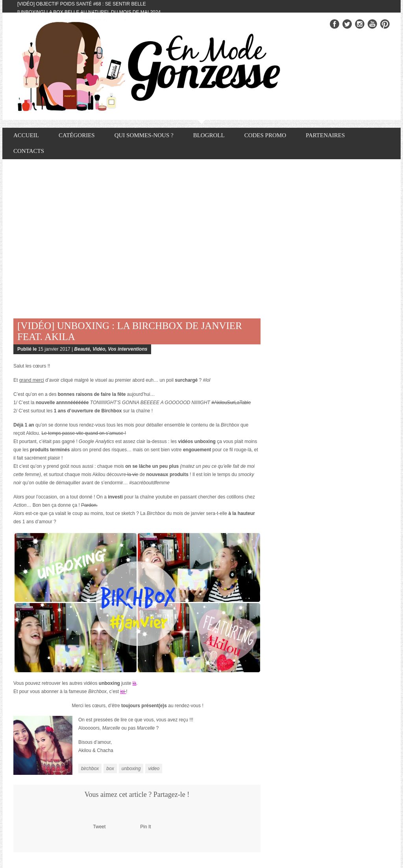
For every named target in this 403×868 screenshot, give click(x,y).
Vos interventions (128, 349)
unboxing (131, 769)
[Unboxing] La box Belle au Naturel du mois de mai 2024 (89, 12)
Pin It (145, 827)
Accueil (26, 135)
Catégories (77, 135)
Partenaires (325, 135)
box (110, 769)
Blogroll (209, 135)
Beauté (82, 349)
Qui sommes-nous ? (144, 135)
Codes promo (265, 135)
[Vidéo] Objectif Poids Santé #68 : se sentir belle (82, 4)
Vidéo (99, 349)
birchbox (90, 769)
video (154, 769)
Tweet (99, 827)
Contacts (29, 151)
